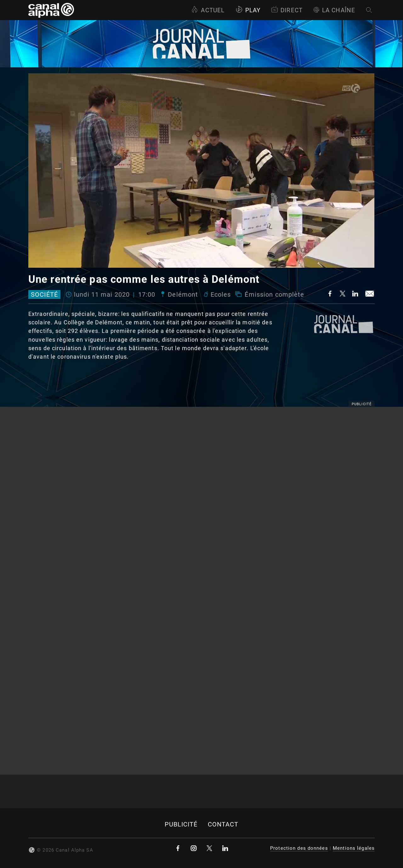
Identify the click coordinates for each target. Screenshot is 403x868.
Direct (287, 10)
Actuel (208, 10)
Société (44, 294)
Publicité (181, 824)
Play (248, 10)
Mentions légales (354, 848)
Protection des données (299, 848)
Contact (223, 824)
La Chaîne (334, 10)
